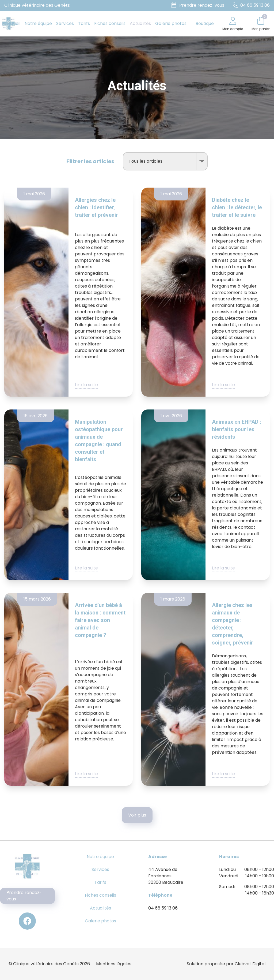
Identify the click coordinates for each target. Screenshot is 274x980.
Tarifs (84, 23)
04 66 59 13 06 (163, 908)
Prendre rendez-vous (24, 896)
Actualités (140, 23)
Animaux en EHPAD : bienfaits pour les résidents (237, 429)
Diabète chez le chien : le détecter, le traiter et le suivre (237, 207)
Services (65, 23)
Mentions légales (114, 964)
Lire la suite (86, 385)
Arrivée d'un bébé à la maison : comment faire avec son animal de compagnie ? (100, 620)
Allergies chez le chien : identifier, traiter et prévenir (96, 207)
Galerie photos (171, 23)
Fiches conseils (110, 23)
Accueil (13, 23)
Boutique (205, 23)
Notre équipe (38, 23)
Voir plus (137, 815)
